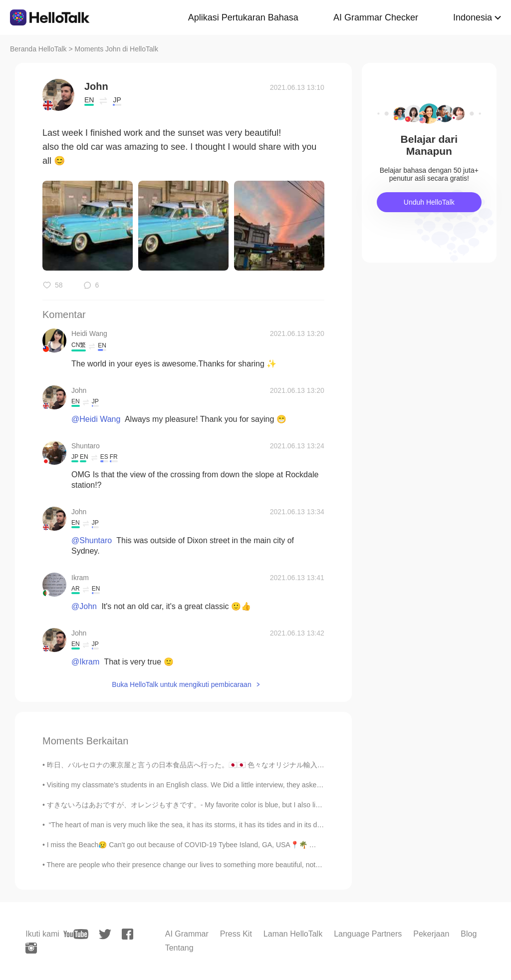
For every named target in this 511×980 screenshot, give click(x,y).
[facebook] (128, 934)
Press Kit (236, 934)
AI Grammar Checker (376, 17)
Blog (469, 934)
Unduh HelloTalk (429, 202)
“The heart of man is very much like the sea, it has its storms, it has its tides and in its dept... (190, 825)
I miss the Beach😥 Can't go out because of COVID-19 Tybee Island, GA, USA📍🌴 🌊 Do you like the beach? (219, 845)
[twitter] (105, 934)
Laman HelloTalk (293, 934)
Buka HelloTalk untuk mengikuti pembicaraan (181, 684)
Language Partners (368, 934)
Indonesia (473, 17)
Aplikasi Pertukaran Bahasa (243, 17)
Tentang (179, 948)
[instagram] (31, 948)
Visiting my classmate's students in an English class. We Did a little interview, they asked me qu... (197, 785)
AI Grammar (187, 934)
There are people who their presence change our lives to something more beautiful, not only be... (196, 865)
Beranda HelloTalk (38, 49)
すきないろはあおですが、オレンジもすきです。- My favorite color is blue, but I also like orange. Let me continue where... (237, 805)
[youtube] (76, 934)
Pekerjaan (431, 934)
